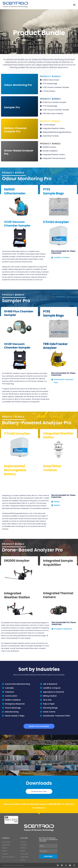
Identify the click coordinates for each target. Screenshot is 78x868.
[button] (74, 5)
